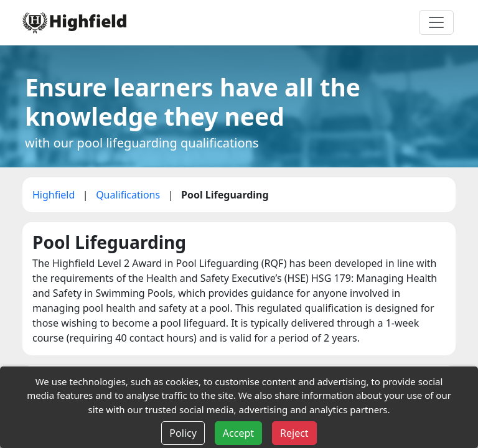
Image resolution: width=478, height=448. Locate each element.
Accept (238, 433)
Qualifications (129, 195)
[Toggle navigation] (436, 22)
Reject (294, 433)
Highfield (55, 195)
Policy (183, 433)
